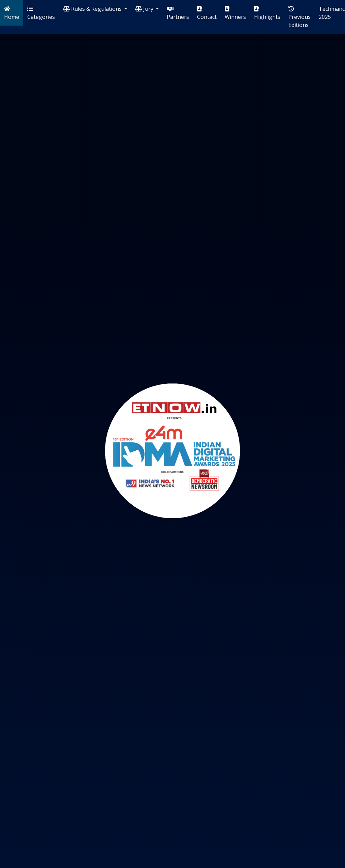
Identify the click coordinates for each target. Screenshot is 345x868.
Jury (145, 9)
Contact (207, 13)
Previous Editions (300, 17)
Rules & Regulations (93, 9)
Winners (235, 13)
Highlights (267, 13)
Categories (41, 13)
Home (12, 13)
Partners (178, 13)
